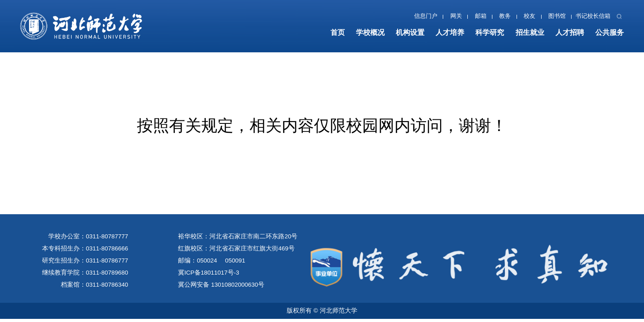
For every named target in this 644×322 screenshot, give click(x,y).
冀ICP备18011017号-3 (209, 273)
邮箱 (481, 16)
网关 (456, 16)
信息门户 (426, 16)
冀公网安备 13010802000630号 (221, 285)
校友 (530, 16)
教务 (505, 16)
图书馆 (557, 16)
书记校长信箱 (593, 16)
